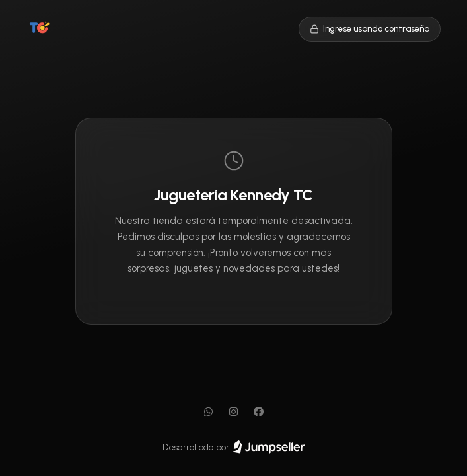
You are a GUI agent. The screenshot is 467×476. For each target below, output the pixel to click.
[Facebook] (259, 412)
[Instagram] (234, 412)
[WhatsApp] (209, 412)
